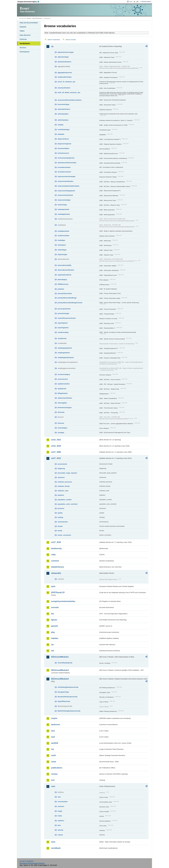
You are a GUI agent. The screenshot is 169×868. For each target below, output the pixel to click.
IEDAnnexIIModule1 (60, 657)
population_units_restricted (68, 504)
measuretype (62, 205)
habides (55, 638)
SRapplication (63, 393)
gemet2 (54, 626)
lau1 (53, 731)
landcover (56, 725)
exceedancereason (64, 172)
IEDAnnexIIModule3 (60, 670)
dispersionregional (64, 144)
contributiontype (64, 129)
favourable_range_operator (67, 473)
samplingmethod (64, 353)
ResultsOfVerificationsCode (68, 697)
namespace (62, 245)
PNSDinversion (63, 284)
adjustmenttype (63, 57)
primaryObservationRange (67, 298)
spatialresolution (64, 384)
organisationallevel (64, 275)
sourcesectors (63, 379)
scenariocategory (64, 374)
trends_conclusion (64, 535)
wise (53, 842)
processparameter (64, 309)
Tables (22, 31)
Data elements (25, 35)
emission (61, 806)
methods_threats (64, 486)
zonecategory (62, 428)
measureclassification (65, 181)
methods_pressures (65, 482)
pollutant (61, 289)
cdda (53, 555)
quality (60, 513)
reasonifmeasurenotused (67, 318)
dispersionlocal (63, 139)
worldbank (56, 848)
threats (60, 526)
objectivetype (62, 254)
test (53, 780)
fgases (54, 620)
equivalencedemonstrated (67, 163)
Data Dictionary (37, 18)
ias (52, 645)
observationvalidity (64, 265)
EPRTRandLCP (58, 593)
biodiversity (56, 548)
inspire (54, 718)
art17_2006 (56, 452)
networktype (62, 250)
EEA (29, 2)
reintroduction (63, 522)
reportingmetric (63, 328)
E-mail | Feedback (26, 861)
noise (54, 762)
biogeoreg (61, 468)
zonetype (61, 433)
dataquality (56, 573)
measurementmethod (65, 195)
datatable (61, 134)
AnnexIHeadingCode (65, 663)
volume (60, 835)
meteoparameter (63, 209)
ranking (60, 517)
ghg (53, 632)
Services (23, 48)
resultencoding (63, 332)
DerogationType (63, 692)
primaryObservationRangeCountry (70, 303)
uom (53, 786)
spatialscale (62, 389)
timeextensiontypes (65, 408)
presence (61, 508)
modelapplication (64, 214)
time (59, 825)
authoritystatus (63, 120)
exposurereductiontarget (66, 176)
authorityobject (63, 114)
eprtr (53, 586)
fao (53, 614)
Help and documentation (29, 23)
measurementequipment (66, 191)
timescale (61, 412)
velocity (60, 830)
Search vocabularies (54, 40)
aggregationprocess (65, 73)
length (60, 811)
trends (60, 531)
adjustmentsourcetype (66, 52)
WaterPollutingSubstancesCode (69, 711)
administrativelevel (64, 62)
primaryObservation (65, 293)
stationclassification (65, 398)
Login (131, 2)
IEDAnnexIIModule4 (60, 679)
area (59, 797)
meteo (60, 816)
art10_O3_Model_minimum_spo (69, 92)
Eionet (29, 18)
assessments (62, 464)
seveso (54, 774)
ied (53, 651)
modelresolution (63, 236)
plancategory (62, 279)
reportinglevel (63, 323)
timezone (61, 423)
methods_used (63, 491)
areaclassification (64, 88)
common (55, 561)
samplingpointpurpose (66, 357)
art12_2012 (56, 440)
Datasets (23, 27)
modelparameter (63, 231)
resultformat (62, 338)
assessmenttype (63, 104)
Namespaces (25, 52)
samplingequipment (65, 348)
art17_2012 (56, 458)
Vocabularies (25, 43)
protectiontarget (63, 313)
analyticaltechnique (65, 77)
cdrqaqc (61, 125)
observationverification (66, 270)
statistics (61, 821)
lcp (53, 749)
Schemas (23, 39)
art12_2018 (56, 446)
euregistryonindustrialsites (63, 601)
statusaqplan (62, 403)
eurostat (55, 607)
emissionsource (63, 153)
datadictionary (58, 567)
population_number (65, 500)
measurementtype (64, 200)
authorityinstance (64, 109)
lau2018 (55, 743)
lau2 (53, 737)
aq (52, 46)
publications (57, 768)
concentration (63, 802)
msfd (53, 755)
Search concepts (71, 40)
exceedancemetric (64, 167)
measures (61, 477)
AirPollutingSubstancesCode (68, 687)
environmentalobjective (66, 158)
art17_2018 (56, 542)
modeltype (61, 240)
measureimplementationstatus (68, 186)
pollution (61, 495)
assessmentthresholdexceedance (70, 100)
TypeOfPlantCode (64, 701)
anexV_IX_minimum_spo (66, 82)
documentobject (63, 148)
